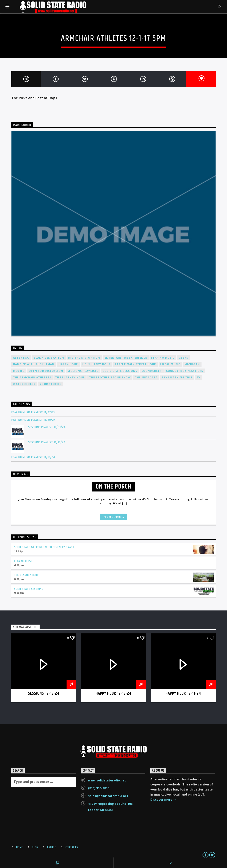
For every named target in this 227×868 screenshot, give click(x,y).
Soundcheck (152, 371)
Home (20, 847)
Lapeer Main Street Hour (136, 364)
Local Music (170, 364)
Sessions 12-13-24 (44, 693)
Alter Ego (21, 358)
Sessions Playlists (83, 371)
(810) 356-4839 (99, 788)
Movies (19, 371)
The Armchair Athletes (32, 377)
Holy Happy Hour (97, 364)
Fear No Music (163, 358)
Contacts (72, 847)
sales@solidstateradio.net (108, 796)
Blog (35, 847)
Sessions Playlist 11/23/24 (47, 427)
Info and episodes (113, 517)
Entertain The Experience (126, 358)
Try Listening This (177, 377)
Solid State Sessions (120, 371)
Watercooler (24, 384)
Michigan (192, 364)
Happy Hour (68, 364)
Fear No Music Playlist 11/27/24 (33, 412)
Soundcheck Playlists (185, 371)
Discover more (163, 800)
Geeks (183, 358)
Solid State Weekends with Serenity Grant (44, 547)
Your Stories (50, 384)
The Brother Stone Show (110, 377)
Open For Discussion (46, 371)
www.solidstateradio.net (107, 780)
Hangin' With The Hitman (34, 364)
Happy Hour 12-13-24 (114, 693)
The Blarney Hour (70, 377)
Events (52, 847)
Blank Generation (49, 358)
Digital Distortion (84, 358)
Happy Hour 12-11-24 (183, 693)
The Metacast (146, 377)
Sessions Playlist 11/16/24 (47, 442)
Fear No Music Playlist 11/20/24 (33, 420)
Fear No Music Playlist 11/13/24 (33, 457)
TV (198, 377)
